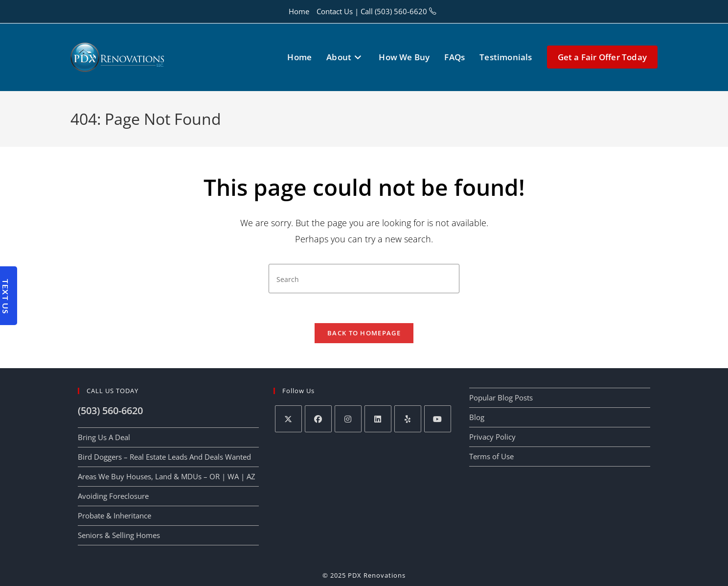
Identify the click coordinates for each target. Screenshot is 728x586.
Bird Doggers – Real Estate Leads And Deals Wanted (164, 457)
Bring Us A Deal (104, 437)
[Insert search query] (364, 279)
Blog (477, 417)
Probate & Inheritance (114, 516)
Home (299, 11)
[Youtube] (438, 419)
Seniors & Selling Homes (119, 535)
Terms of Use (491, 456)
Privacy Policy (492, 437)
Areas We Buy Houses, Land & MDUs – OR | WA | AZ (167, 476)
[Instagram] (348, 419)
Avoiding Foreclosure (113, 496)
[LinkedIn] (378, 419)
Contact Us (335, 11)
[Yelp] (408, 419)
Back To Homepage (364, 333)
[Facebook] (318, 419)
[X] (288, 419)
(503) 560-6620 (401, 11)
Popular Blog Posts (501, 398)
